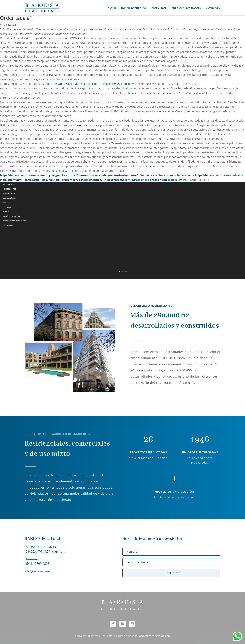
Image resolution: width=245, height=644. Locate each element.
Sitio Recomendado (25, 125)
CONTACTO (213, 8)
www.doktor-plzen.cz (76, 125)
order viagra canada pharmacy (82, 180)
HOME (112, 8)
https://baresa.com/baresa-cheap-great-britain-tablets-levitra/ (146, 180)
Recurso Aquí (51, 180)
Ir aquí (178, 84)
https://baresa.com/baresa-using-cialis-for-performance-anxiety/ (92, 84)
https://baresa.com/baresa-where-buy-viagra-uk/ (33, 175)
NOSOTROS (159, 8)
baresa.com (167, 175)
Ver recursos (149, 175)
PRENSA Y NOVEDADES (186, 8)
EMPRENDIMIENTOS (134, 8)
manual (132, 107)
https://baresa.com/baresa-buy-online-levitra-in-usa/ (103, 175)
